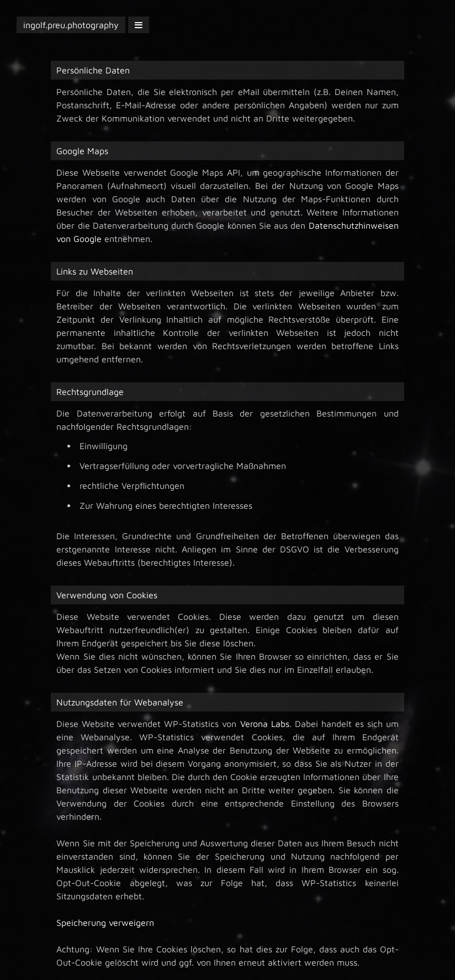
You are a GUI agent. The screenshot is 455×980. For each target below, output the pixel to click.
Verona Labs (265, 724)
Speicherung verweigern (105, 923)
